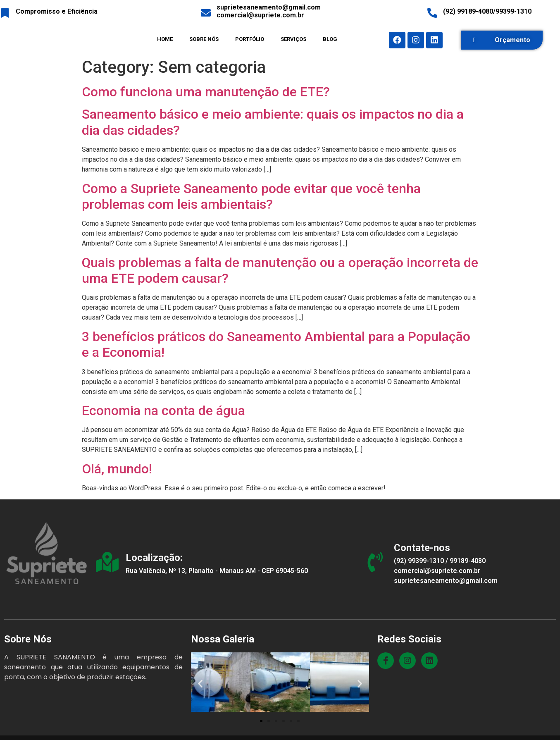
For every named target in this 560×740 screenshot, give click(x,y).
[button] (502, 40)
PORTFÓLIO (250, 39)
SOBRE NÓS (204, 39)
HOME (165, 39)
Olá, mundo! (117, 469)
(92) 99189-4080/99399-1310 (487, 11)
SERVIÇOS (293, 39)
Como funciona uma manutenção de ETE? (206, 92)
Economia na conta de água (163, 411)
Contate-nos (424, 548)
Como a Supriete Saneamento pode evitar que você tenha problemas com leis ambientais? (251, 196)
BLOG (330, 39)
